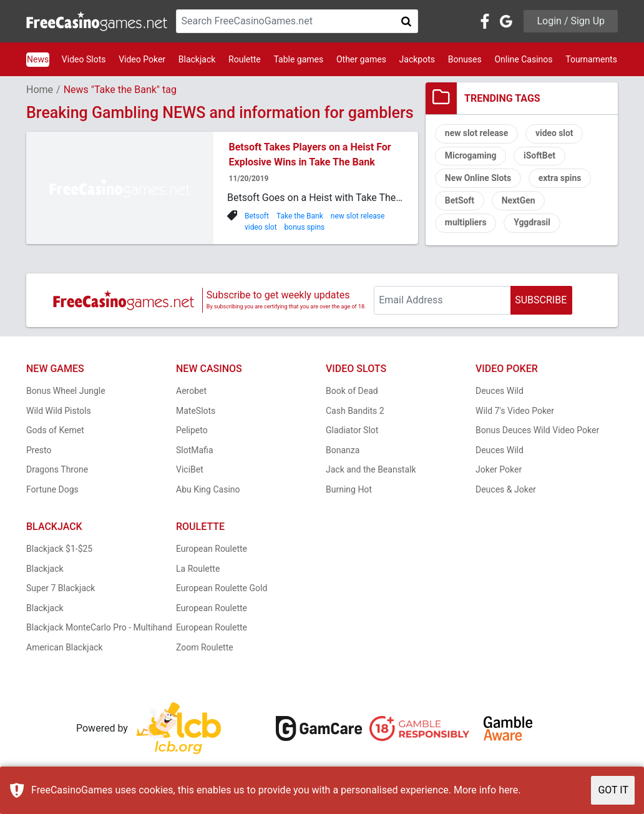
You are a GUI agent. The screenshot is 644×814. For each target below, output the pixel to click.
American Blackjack (65, 648)
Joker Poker (499, 471)
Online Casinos (523, 59)
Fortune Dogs (52, 490)
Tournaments (591, 59)
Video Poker (142, 59)
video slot (261, 227)
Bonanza (343, 451)
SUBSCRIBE (541, 301)
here (508, 790)
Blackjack (197, 59)
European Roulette (212, 550)
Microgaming (471, 157)
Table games (298, 59)
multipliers (466, 224)
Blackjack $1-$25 (59, 550)
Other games (361, 59)
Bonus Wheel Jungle (66, 392)
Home (40, 90)
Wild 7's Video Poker (515, 411)
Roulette (245, 59)
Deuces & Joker (506, 490)
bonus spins (305, 227)
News (38, 59)
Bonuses (465, 59)
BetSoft (460, 202)
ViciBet (190, 471)
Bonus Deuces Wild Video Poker (537, 431)
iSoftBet (540, 157)
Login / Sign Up (571, 21)
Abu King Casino (208, 490)
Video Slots (84, 59)
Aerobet (191, 392)
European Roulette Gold (222, 589)
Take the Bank (300, 216)
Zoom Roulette (205, 648)
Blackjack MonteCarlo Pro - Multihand (99, 629)
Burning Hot (349, 490)
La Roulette (198, 569)
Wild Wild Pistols (59, 411)
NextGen (519, 202)
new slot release (358, 216)
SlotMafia (195, 451)
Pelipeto (192, 431)
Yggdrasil (533, 224)
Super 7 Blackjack (61, 589)
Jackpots (417, 59)
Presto (39, 451)
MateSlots (196, 411)
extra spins (561, 179)
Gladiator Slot (352, 431)
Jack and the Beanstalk (371, 471)
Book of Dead (352, 392)
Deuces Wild (500, 392)
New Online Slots (478, 179)
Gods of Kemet (55, 431)
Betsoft (257, 216)
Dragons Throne (57, 471)
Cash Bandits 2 (355, 411)
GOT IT (613, 790)
